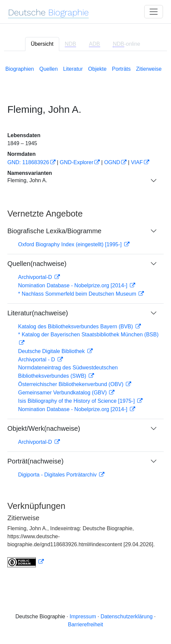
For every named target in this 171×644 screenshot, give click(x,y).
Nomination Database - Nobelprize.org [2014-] (73, 285)
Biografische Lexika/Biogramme (54, 231)
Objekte (97, 69)
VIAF (137, 162)
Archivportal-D (36, 277)
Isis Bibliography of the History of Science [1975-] (77, 401)
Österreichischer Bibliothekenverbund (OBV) (71, 384)
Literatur (73, 69)
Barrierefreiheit (85, 624)
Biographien (20, 69)
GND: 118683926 (28, 162)
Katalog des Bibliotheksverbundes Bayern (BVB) (76, 327)
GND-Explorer (77, 162)
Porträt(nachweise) (35, 461)
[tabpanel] (85, 315)
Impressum (83, 616)
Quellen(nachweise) (37, 264)
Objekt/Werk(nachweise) (44, 428)
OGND (112, 162)
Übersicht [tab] (42, 44)
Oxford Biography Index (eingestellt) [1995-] (71, 244)
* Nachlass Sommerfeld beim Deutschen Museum (78, 294)
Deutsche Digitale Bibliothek (52, 351)
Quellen (48, 69)
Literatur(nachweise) (38, 313)
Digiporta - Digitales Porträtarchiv (58, 475)
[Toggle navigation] (154, 12)
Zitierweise (149, 69)
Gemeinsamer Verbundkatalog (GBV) (63, 393)
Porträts (121, 69)
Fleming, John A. (27, 180)
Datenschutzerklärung (126, 616)
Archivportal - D (37, 360)
